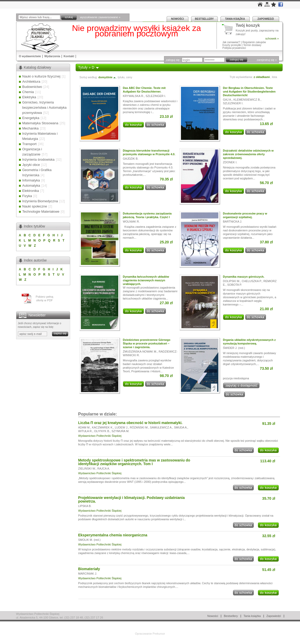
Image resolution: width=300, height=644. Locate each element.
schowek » (272, 38)
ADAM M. (84, 427)
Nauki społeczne (35, 206)
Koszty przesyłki (232, 45)
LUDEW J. (122, 427)
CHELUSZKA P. (252, 281)
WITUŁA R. (85, 431)
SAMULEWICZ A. (161, 427)
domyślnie (107, 77)
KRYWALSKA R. (133, 96)
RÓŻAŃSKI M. (139, 427)
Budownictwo (32, 87)
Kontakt (69, 56)
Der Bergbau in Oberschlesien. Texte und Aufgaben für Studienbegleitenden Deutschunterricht (249, 92)
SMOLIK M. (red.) (89, 540)
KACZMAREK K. (103, 427)
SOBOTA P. (234, 285)
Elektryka (29, 97)
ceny (129, 77)
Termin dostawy (252, 45)
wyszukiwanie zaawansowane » (100, 17)
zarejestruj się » (267, 60)
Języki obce (31, 165)
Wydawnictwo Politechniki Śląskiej (100, 436)
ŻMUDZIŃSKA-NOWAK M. (140, 352)
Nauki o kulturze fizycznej (41, 76)
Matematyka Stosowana (40, 123)
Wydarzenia (52, 56)
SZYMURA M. (120, 431)
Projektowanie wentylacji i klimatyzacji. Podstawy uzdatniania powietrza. (132, 499)
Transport (30, 144)
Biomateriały (89, 569)
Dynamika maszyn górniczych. (244, 277)
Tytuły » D (86, 67)
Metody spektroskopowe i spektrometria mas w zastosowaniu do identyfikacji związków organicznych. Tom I (134, 462)
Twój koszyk (248, 26)
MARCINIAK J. (88, 574)
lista (275, 77)
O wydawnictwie (30, 56)
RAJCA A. (103, 469)
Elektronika (31, 191)
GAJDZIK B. (131, 159)
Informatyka (31, 180)
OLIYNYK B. (102, 431)
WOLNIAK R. (131, 222)
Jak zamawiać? (231, 42)
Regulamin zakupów (254, 42)
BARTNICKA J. (233, 222)
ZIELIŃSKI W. (87, 469)
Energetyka (31, 118)
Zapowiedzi (266, 19)
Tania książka (235, 19)
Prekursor (159, 634)
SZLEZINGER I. (156, 96)
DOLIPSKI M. (232, 281)
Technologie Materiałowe (41, 212)
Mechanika (31, 128)
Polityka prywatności (234, 48)
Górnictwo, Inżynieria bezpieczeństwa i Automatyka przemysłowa (45, 108)
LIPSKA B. (85, 506)
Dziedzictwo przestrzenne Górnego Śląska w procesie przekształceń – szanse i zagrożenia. (147, 343)
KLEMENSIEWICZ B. (247, 100)
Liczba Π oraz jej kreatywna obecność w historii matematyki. (130, 423)
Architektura (31, 82)
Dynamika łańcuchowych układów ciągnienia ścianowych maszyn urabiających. (146, 280)
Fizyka (27, 196)
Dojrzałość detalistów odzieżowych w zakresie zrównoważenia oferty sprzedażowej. (248, 154)
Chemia (28, 92)
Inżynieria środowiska (38, 160)
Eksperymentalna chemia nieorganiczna (113, 535)
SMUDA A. (181, 427)
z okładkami (262, 77)
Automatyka (31, 186)
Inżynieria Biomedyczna (40, 201)
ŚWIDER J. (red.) (234, 348)
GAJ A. (227, 100)
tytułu (121, 77)
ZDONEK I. (230, 162)
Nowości (177, 19)
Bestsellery (204, 19)
